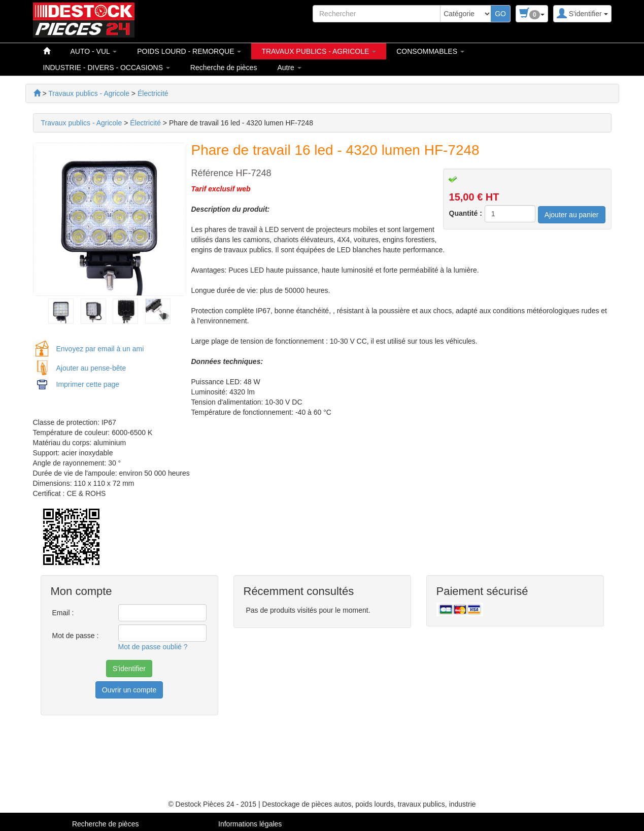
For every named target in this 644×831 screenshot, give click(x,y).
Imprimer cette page (88, 384)
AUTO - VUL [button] (94, 51)
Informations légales (250, 824)
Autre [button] (289, 68)
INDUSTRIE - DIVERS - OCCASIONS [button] (107, 68)
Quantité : (466, 213)
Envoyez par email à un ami (100, 349)
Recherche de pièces (224, 68)
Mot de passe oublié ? (153, 647)
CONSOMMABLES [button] (430, 51)
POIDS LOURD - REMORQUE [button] (189, 51)
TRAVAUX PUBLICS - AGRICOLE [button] (319, 51)
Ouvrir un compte (129, 690)
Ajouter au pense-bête (91, 368)
